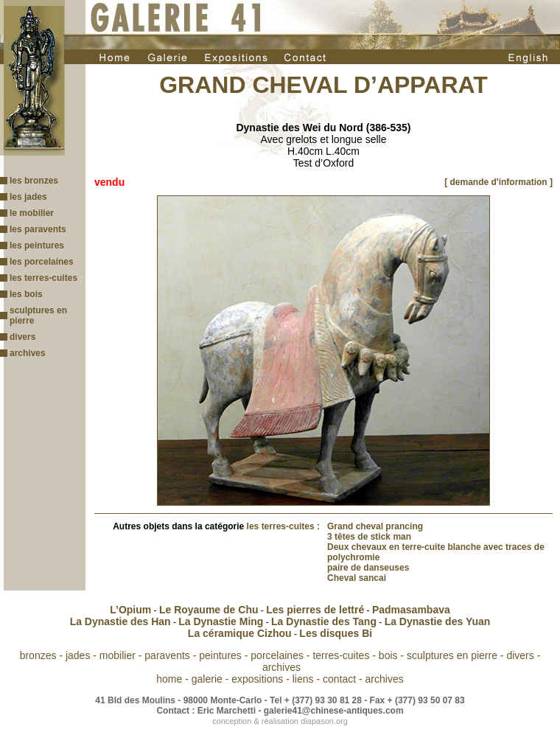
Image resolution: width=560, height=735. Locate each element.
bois (388, 655)
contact (339, 679)
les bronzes (34, 181)
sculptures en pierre (452, 655)
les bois (26, 294)
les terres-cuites (43, 278)
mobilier (118, 655)
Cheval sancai (357, 578)
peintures (220, 655)
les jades (28, 197)
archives (28, 353)
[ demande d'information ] (498, 182)
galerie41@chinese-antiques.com (334, 711)
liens (303, 679)
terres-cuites (341, 655)
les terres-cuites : (283, 526)
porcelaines (277, 655)
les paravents (38, 229)
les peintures (37, 245)
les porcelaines (42, 262)
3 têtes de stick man (369, 537)
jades (78, 655)
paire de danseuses (368, 568)
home (169, 679)
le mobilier (32, 213)
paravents (167, 655)
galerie (207, 679)
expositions (257, 679)
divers (22, 337)
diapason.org (324, 721)
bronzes (38, 655)
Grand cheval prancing (375, 526)
